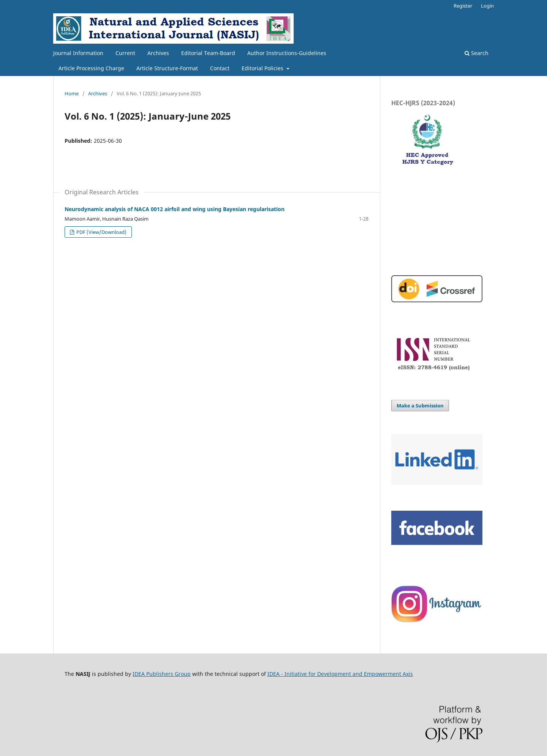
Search (477, 53)
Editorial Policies (263, 68)
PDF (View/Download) (101, 232)
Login (487, 6)
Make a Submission (420, 406)
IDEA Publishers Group (162, 674)
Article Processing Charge (91, 68)
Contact (220, 68)
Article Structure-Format (167, 68)
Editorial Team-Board (208, 53)
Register (463, 6)
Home (72, 93)
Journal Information (78, 53)
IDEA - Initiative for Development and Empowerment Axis (340, 674)
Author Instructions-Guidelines (287, 53)
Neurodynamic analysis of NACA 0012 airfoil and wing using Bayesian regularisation (175, 209)
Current (125, 53)
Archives (158, 53)
